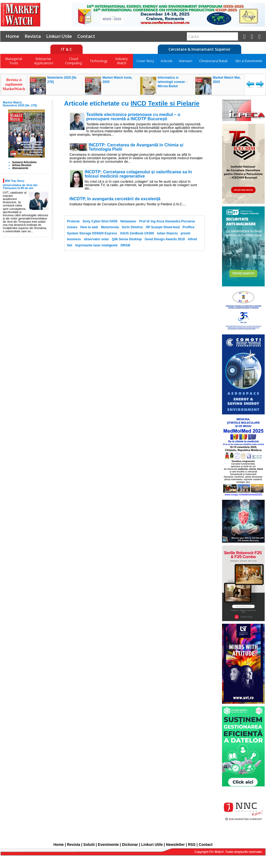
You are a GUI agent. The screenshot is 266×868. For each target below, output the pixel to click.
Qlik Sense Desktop (127, 239)
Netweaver (128, 221)
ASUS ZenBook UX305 (137, 233)
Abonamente (20, 168)
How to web (89, 227)
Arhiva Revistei (22, 165)
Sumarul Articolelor (25, 162)
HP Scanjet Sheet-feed (163, 227)
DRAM (125, 245)
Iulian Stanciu (167, 233)
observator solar (96, 239)
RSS (192, 845)
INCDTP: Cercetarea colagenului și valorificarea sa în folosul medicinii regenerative (138, 174)
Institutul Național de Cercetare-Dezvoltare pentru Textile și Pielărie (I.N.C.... (128, 204)
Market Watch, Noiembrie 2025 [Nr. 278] (20, 104)
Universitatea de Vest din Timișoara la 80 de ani (20, 187)
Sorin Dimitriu (132, 227)
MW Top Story (15, 181)
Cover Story (145, 61)
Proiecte (73, 221)
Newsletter (175, 845)
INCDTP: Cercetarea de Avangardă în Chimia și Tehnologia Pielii (136, 147)
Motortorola (110, 227)
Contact (86, 36)
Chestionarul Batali (213, 61)
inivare (72, 227)
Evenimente (108, 845)
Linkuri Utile (59, 36)
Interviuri (186, 61)
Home (12, 36)
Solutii (89, 845)
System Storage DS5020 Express (92, 233)
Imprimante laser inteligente (96, 245)
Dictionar (130, 845)
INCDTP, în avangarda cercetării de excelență (115, 199)
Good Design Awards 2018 (165, 239)
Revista (33, 36)
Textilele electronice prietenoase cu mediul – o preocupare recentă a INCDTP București (133, 117)
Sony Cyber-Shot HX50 (100, 221)
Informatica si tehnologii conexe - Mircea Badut (172, 82)
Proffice (189, 227)
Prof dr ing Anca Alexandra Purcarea (167, 221)
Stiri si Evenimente (249, 61)
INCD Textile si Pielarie (165, 103)
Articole (167, 61)
